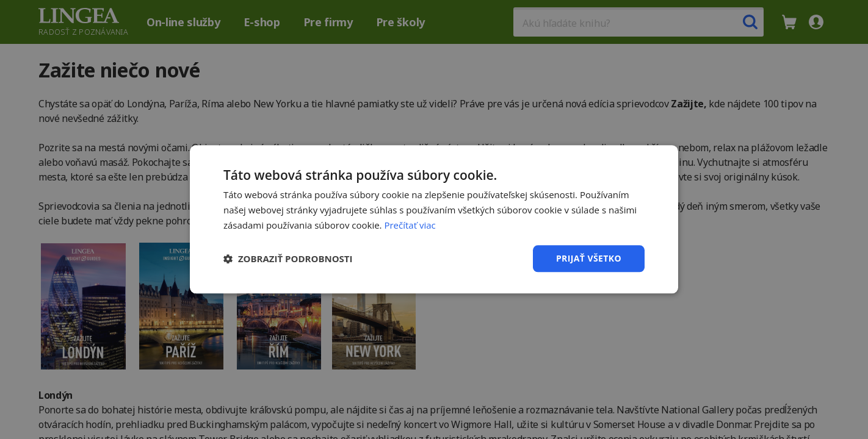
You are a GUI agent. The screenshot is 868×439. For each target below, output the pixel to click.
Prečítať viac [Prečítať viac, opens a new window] (410, 225)
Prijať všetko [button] (589, 258)
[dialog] (434, 220)
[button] (288, 259)
